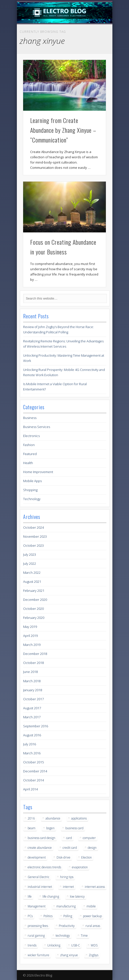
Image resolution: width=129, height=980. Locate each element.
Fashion (29, 445)
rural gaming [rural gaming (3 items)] (36, 936)
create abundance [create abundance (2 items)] (40, 848)
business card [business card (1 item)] (74, 828)
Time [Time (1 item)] (84, 936)
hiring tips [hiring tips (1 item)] (67, 877)
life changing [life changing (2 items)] (51, 896)
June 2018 (30, 672)
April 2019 (30, 636)
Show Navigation (94, 45)
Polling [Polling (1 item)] (68, 916)
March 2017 (32, 717)
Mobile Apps (32, 481)
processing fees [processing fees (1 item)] (38, 926)
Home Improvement (38, 472)
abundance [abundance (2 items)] (53, 818)
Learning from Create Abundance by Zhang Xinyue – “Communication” (63, 130)
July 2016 (30, 744)
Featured (30, 454)
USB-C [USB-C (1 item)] (76, 945)
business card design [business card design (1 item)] (41, 838)
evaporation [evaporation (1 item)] (80, 867)
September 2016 (36, 726)
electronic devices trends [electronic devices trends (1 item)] (44, 867)
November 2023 (35, 536)
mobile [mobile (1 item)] (91, 906)
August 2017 (32, 708)
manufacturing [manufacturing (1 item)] (66, 906)
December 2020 (35, 600)
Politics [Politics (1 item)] (48, 916)
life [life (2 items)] (30, 896)
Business (30, 418)
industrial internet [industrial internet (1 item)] (40, 887)
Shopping (30, 490)
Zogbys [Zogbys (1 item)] (94, 955)
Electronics (31, 436)
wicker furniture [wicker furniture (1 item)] (38, 955)
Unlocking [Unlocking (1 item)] (54, 945)
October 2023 (33, 545)
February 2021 (34, 591)
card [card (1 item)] (69, 838)
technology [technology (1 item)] (63, 936)
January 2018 (33, 690)
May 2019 (30, 627)
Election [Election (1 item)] (87, 857)
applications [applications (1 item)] (79, 818)
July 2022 (30, 564)
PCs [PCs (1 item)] (30, 916)
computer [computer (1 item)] (89, 838)
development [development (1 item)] (37, 857)
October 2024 (33, 527)
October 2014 (33, 780)
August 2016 (32, 735)
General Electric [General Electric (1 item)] (38, 877)
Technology (32, 499)
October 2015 (33, 762)
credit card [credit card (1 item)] (70, 848)
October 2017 (33, 699)
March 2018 (32, 681)
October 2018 (33, 663)
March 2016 (32, 753)
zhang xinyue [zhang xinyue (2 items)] (69, 955)
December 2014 (35, 771)
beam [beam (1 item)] (32, 828)
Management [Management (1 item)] (37, 906)
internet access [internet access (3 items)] (95, 887)
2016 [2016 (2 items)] (31, 818)
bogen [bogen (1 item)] (50, 828)
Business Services (37, 427)
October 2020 (33, 609)
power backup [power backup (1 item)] (92, 916)
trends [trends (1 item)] (32, 945)
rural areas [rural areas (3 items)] (93, 926)
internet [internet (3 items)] (68, 887)
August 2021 (32, 582)
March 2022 (32, 573)
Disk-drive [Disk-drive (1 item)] (63, 857)
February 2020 (34, 618)
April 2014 (30, 789)
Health (28, 463)
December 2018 (35, 654)
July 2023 (30, 554)
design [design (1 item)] (92, 848)
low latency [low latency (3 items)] (77, 896)
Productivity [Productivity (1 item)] (67, 926)
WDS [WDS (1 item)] (94, 945)
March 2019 (32, 645)
